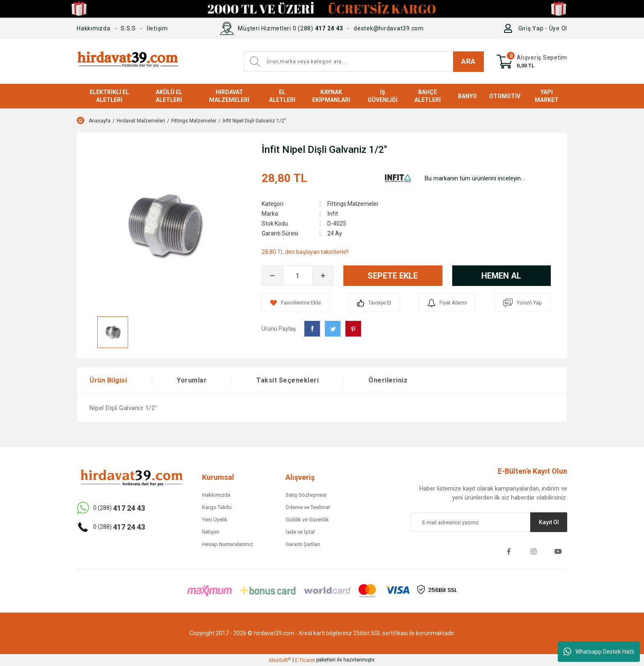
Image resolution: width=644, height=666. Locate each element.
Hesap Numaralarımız (228, 544)
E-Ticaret (305, 660)
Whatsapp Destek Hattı (599, 652)
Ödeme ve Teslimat (308, 507)
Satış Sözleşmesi (306, 495)
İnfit (333, 214)
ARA (468, 61)
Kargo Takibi (217, 507)
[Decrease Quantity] (272, 276)
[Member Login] (510, 28)
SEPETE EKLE (393, 276)
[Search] (364, 62)
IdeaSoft (280, 660)
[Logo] (128, 61)
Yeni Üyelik (215, 520)
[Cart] (532, 62)
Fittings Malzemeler (353, 204)
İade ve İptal (300, 532)
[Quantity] (298, 276)
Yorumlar (192, 380)
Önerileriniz (388, 380)
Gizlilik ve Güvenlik (307, 520)
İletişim (157, 28)
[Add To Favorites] (296, 303)
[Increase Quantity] (323, 276)
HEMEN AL (501, 276)
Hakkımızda (94, 28)
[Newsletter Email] (489, 522)
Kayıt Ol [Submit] (549, 522)
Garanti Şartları (303, 544)
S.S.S (128, 28)
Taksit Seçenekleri (287, 380)
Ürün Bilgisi (108, 380)
